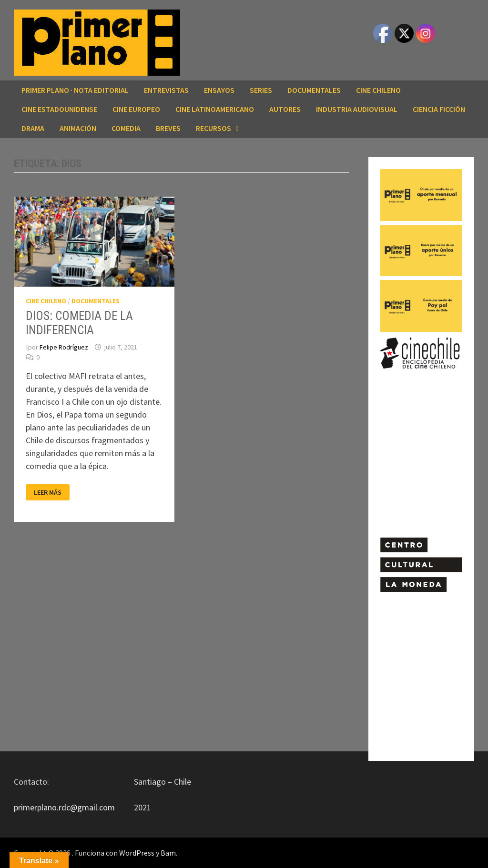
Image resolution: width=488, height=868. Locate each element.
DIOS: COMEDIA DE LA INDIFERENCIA (79, 323)
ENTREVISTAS (166, 90)
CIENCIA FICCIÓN (439, 109)
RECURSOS (213, 128)
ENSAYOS (219, 90)
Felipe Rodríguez (64, 347)
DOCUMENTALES (314, 90)
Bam (168, 853)
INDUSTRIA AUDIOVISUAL (357, 109)
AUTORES (285, 109)
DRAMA (33, 128)
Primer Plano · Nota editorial (75, 90)
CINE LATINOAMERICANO (215, 109)
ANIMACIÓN (78, 128)
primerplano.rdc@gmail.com (64, 807)
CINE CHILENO (378, 90)
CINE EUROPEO (136, 109)
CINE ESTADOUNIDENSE (59, 109)
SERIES (261, 90)
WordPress (137, 853)
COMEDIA (126, 128)
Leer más (51, 493)
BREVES (168, 128)
